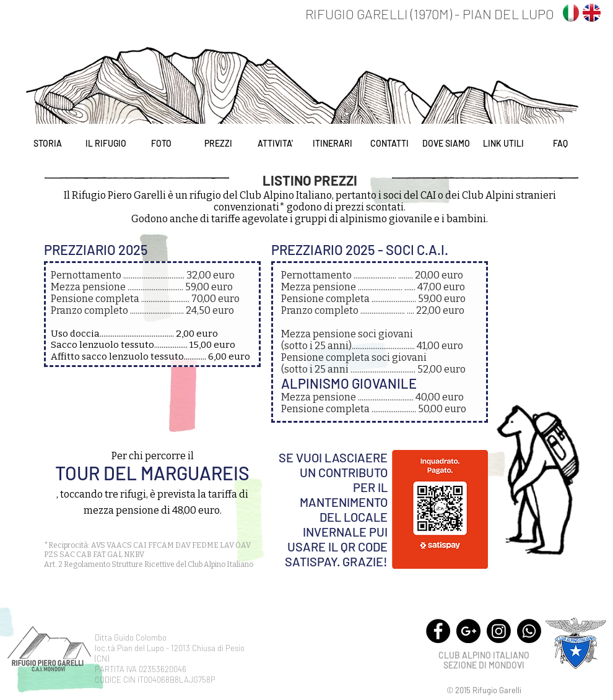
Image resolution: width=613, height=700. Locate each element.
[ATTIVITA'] (275, 143)
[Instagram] (499, 631)
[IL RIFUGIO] (106, 143)
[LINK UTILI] (503, 143)
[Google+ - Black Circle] (468, 631)
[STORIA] (47, 143)
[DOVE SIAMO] (446, 143)
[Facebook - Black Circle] (438, 631)
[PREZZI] (218, 143)
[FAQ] (560, 143)
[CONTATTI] (389, 143)
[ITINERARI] (332, 143)
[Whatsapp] (529, 631)
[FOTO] (161, 143)
